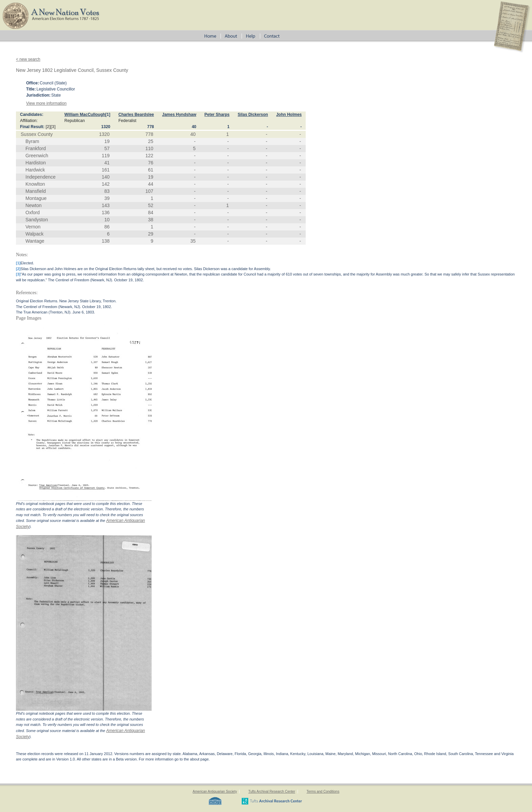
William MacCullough (85, 115)
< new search (28, 59)
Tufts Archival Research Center (272, 791)
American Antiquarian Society (215, 791)
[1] (108, 115)
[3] (53, 127)
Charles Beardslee (136, 115)
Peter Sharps (217, 115)
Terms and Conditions (323, 791)
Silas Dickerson (253, 115)
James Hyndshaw (179, 115)
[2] (48, 127)
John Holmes (289, 115)
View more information (46, 103)
